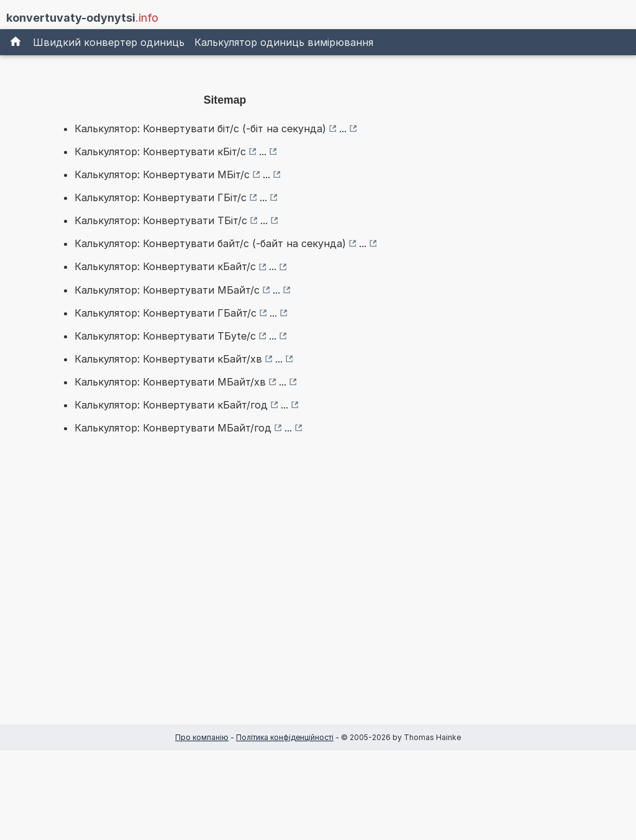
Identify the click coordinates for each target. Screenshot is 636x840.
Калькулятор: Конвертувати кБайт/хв (168, 359)
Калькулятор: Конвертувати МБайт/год (173, 428)
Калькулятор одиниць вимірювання (284, 42)
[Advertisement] (225, 599)
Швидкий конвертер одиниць (109, 42)
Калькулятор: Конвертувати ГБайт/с (166, 313)
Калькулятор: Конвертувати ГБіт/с (161, 197)
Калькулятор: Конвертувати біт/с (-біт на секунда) (200, 129)
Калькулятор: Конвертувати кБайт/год (171, 405)
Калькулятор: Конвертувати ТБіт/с (161, 220)
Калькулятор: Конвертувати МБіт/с (162, 174)
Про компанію (202, 737)
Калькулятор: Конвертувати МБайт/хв (170, 382)
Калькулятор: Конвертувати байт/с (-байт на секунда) (210, 243)
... (343, 129)
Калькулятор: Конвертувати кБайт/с (165, 266)
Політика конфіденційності (285, 737)
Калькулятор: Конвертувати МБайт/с (167, 290)
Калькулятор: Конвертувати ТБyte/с (165, 336)
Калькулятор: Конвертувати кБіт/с (160, 151)
